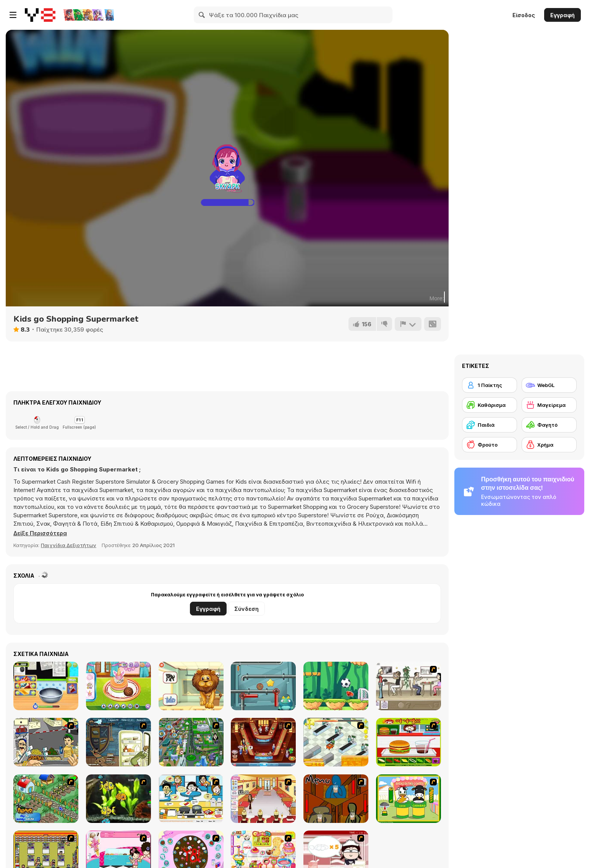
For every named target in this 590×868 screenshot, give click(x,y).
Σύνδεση (246, 609)
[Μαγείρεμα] (549, 405)
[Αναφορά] (408, 324)
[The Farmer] (46, 799)
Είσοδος (524, 15)
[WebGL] (549, 385)
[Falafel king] (46, 742)
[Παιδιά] (490, 425)
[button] (42, 533)
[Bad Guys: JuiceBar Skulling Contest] (336, 799)
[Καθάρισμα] (490, 405)
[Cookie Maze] (263, 686)
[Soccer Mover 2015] (336, 686)
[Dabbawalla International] (191, 742)
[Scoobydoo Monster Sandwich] (118, 742)
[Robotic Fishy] (118, 799)
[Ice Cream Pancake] (118, 686)
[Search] (202, 15)
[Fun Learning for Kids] (191, 686)
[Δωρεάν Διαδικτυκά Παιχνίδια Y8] (40, 15)
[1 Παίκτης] (490, 385)
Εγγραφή (562, 15)
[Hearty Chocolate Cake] (46, 686)
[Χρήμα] (549, 445)
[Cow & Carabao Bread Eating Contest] (408, 799)
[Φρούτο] (490, 445)
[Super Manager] (336, 742)
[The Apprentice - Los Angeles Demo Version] (263, 742)
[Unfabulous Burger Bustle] (263, 799)
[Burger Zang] (408, 742)
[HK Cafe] (191, 799)
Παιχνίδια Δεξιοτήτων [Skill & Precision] (69, 545)
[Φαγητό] (549, 425)
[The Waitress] (408, 686)
